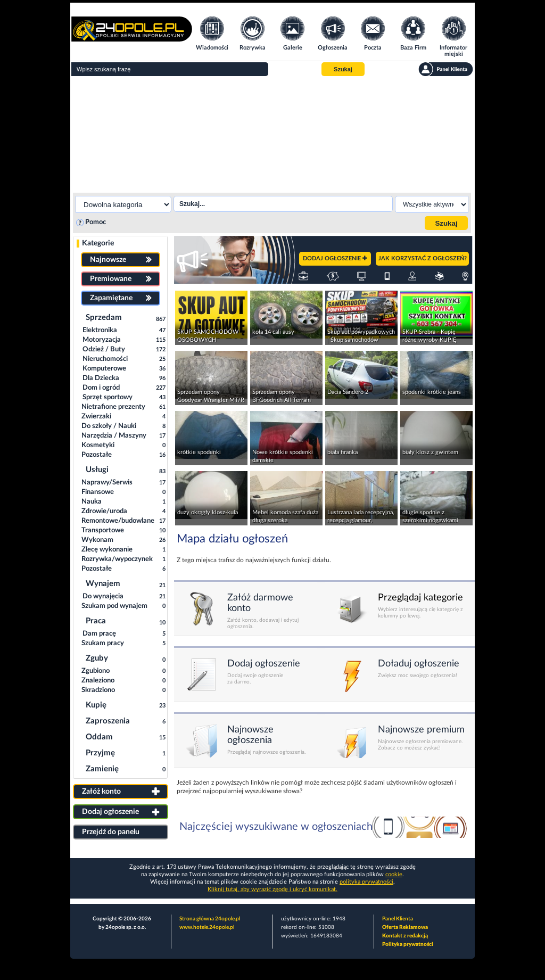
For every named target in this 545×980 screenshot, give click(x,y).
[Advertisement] (272, 133)
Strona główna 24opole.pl (210, 919)
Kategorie (98, 243)
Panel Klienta (398, 919)
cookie (394, 874)
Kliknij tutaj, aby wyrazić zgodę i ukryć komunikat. (272, 889)
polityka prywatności (366, 882)
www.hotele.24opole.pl (207, 927)
